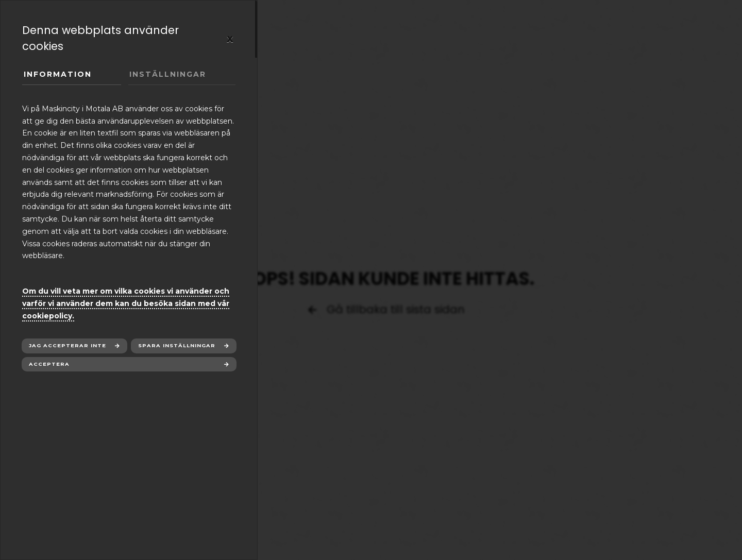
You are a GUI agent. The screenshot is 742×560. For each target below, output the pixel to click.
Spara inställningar (177, 345)
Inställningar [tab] (168, 74)
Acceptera (49, 364)
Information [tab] (58, 74)
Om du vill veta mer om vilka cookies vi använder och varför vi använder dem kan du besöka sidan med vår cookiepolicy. (126, 303)
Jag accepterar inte (68, 345)
